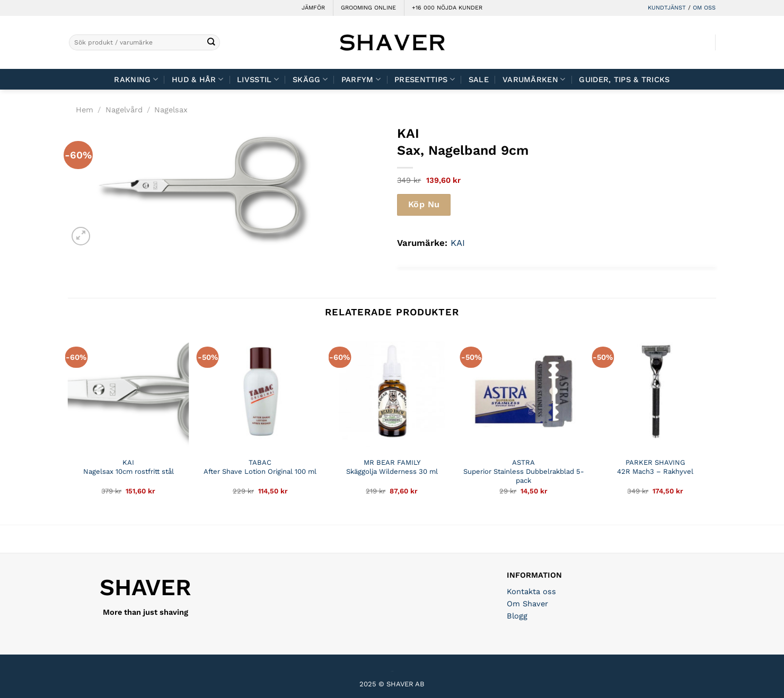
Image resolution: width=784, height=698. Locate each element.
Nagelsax (171, 110)
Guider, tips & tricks (624, 79)
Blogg (517, 616)
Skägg (310, 79)
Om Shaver (527, 604)
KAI (458, 243)
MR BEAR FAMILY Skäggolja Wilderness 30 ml (392, 467)
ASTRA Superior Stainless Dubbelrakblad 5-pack (524, 471)
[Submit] (211, 43)
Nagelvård (124, 110)
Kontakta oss (531, 591)
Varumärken (534, 79)
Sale (479, 79)
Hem (85, 110)
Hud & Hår (197, 79)
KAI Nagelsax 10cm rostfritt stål (129, 467)
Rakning (136, 79)
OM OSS (704, 8)
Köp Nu (424, 204)
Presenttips (425, 79)
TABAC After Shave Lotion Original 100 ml (260, 467)
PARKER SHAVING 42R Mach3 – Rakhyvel (655, 467)
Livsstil (258, 79)
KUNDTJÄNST (667, 8)
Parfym (361, 79)
